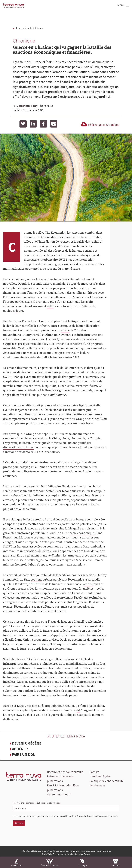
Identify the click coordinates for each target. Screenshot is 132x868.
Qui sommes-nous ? (59, 794)
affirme (88, 584)
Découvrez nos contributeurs (65, 772)
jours (19, 311)
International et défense (30, 28)
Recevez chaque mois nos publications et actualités (37, 803)
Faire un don (24, 754)
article (65, 330)
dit (78, 710)
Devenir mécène (27, 743)
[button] (127, 5)
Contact (94, 772)
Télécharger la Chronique (100, 125)
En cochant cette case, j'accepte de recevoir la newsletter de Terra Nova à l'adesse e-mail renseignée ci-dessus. (66, 816)
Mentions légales (100, 776)
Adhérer (20, 749)
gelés (50, 306)
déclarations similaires (18, 448)
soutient (36, 580)
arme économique (82, 533)
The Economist (55, 233)
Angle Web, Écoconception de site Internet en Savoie (66, 854)
